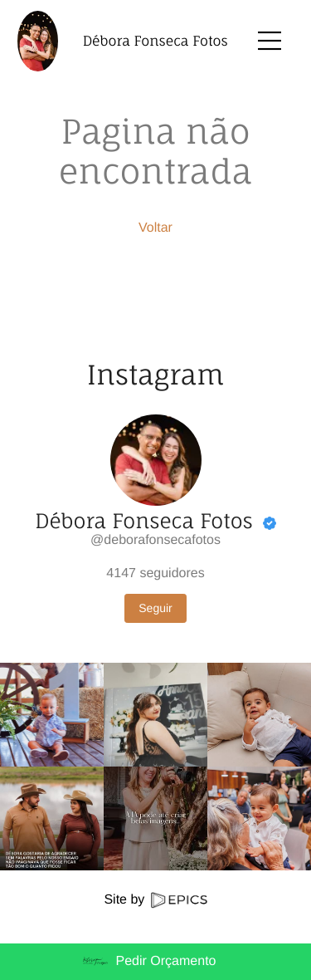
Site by (155, 900)
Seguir (155, 608)
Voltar (155, 228)
